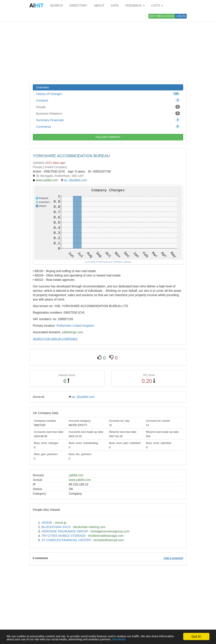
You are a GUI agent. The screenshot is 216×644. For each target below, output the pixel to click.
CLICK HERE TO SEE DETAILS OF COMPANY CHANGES (108, 262)
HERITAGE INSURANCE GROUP (65, 531)
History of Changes (108, 94)
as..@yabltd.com (75, 180)
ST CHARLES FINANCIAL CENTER (66, 540)
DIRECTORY (78, 5)
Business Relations (108, 113)
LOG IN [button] (181, 16)
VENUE (47, 523)
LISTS (157, 5)
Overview (42, 87)
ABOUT (99, 5)
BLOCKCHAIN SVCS (56, 527)
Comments (108, 126)
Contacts (108, 100)
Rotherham (64, 326)
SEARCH (56, 5)
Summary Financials (108, 120)
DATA (115, 5)
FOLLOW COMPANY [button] (108, 137)
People (108, 107)
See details (169, 639)
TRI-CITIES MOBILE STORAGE (64, 536)
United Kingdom (83, 326)
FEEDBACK (135, 5)
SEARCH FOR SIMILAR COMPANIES (55, 339)
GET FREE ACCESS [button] (162, 16)
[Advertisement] (108, 46)
